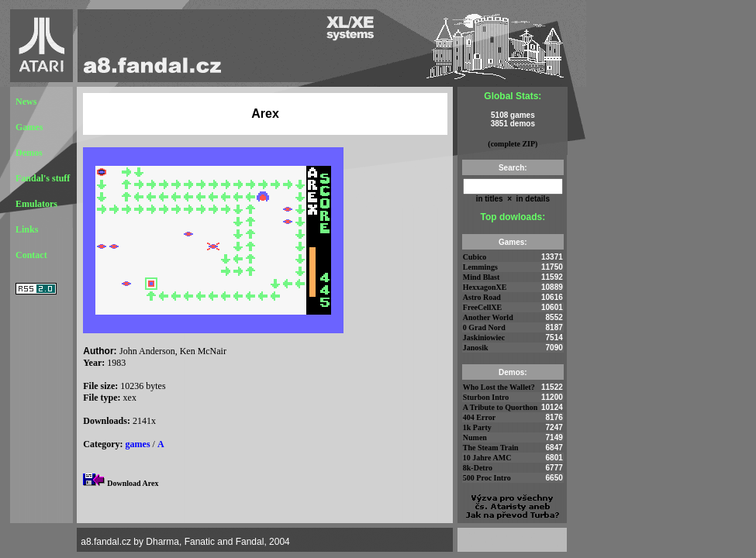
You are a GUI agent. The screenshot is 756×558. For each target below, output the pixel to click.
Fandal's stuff (43, 178)
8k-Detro (478, 468)
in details (532, 199)
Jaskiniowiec (484, 338)
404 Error (479, 417)
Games (29, 127)
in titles (490, 199)
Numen (475, 437)
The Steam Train (491, 448)
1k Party (477, 427)
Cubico (475, 257)
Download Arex (133, 483)
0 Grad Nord (484, 327)
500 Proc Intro (487, 478)
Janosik (476, 348)
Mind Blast (482, 277)
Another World (488, 317)
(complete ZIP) (513, 144)
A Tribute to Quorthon (501, 407)
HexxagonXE (485, 287)
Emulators (36, 204)
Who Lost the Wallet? (499, 387)
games (138, 444)
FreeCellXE (482, 307)
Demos (29, 153)
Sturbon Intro (486, 397)
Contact (31, 255)
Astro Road (482, 297)
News (26, 102)
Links (27, 229)
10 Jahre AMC (487, 458)
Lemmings (480, 267)
